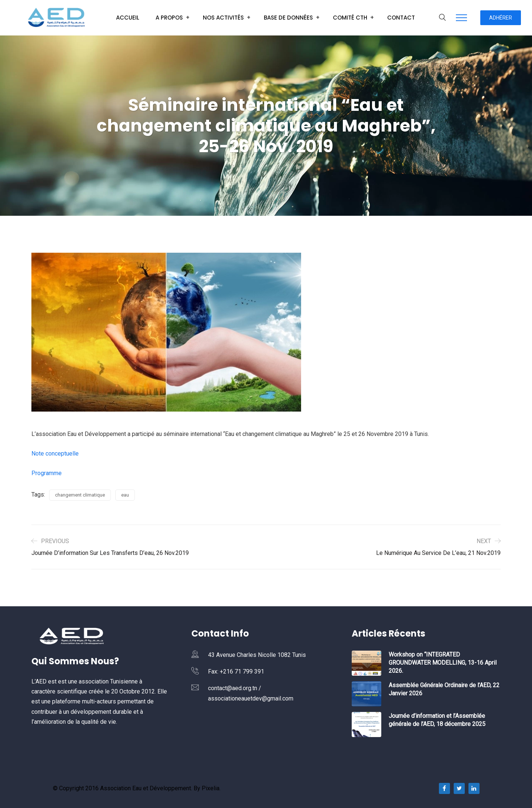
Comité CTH (350, 18)
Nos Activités (223, 18)
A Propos (169, 18)
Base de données (288, 18)
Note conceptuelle (55, 454)
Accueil (128, 18)
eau (125, 495)
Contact (401, 18)
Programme (47, 473)
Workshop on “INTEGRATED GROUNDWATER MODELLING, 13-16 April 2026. (443, 663)
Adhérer (501, 18)
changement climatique (80, 495)
